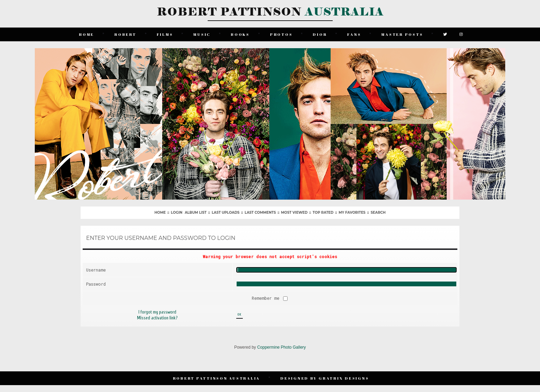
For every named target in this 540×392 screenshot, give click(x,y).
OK (240, 315)
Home (86, 34)
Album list (195, 213)
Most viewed (294, 213)
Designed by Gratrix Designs (325, 378)
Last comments (260, 213)
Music (202, 34)
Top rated (323, 213)
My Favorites (352, 213)
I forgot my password (157, 312)
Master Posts (402, 34)
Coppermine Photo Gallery (282, 347)
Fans (354, 34)
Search (378, 213)
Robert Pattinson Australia (217, 378)
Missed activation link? (157, 318)
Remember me (267, 298)
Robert (125, 34)
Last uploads (226, 213)
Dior (320, 34)
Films (165, 34)
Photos (281, 34)
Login (176, 213)
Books (240, 34)
